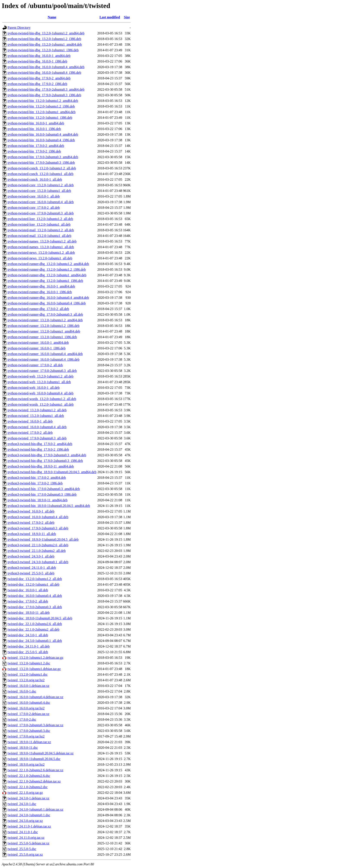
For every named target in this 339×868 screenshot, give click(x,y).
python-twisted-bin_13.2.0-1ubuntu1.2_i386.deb (41, 106)
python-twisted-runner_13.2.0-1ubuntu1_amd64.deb (44, 331)
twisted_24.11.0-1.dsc (23, 832)
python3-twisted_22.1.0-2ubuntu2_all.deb (37, 551)
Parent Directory (19, 28)
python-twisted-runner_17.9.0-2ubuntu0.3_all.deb (42, 371)
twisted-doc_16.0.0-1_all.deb (28, 590)
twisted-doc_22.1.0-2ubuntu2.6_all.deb (35, 624)
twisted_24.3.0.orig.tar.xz (25, 821)
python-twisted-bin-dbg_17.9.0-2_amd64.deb (39, 78)
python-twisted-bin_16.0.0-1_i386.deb (34, 129)
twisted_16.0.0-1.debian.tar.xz (28, 686)
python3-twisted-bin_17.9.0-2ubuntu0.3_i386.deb (42, 494)
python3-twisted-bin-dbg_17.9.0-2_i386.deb (38, 449)
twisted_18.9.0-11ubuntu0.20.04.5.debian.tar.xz (41, 753)
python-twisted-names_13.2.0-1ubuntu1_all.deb (41, 247)
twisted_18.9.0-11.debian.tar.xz (29, 742)
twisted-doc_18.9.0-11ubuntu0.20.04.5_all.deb (40, 618)
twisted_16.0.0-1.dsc (22, 691)
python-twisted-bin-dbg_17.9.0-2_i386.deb (37, 84)
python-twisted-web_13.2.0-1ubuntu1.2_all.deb (41, 376)
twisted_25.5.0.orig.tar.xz (25, 854)
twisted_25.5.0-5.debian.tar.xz (28, 843)
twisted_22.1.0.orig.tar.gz (25, 793)
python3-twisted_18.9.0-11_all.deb (32, 534)
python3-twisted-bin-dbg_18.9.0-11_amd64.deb (41, 466)
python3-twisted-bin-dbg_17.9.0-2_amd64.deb (40, 444)
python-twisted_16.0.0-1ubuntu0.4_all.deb (37, 427)
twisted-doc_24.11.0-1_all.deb (29, 646)
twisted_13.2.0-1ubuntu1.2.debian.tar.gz (35, 658)
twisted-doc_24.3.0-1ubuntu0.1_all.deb (35, 641)
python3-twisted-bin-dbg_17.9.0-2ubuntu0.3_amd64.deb (47, 455)
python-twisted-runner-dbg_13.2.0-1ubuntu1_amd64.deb (47, 275)
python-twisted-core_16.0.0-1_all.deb (34, 196)
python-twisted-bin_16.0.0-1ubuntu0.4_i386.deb (41, 140)
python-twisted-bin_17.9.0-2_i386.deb (34, 151)
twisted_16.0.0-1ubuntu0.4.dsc (29, 703)
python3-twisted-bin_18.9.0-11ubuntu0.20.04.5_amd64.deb (49, 506)
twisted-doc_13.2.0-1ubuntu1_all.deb (34, 584)
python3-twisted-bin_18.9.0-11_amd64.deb (38, 500)
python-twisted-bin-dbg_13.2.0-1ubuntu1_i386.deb (43, 50)
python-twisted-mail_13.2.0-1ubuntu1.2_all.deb (41, 230)
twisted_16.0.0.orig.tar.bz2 (26, 708)
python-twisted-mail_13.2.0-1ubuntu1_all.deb (39, 236)
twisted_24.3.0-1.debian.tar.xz (28, 798)
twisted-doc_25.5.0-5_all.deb (28, 652)
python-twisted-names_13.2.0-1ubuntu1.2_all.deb (42, 241)
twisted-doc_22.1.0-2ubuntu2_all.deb (34, 629)
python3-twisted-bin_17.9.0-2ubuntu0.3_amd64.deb (44, 489)
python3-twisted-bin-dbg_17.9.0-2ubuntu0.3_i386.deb (45, 461)
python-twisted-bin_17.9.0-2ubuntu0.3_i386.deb (41, 163)
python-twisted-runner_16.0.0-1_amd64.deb (38, 343)
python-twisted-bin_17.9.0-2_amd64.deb (36, 146)
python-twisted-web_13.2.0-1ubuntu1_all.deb (39, 382)
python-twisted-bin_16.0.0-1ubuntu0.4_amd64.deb (43, 134)
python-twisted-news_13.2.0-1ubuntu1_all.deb (40, 258)
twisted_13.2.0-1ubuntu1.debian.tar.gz (34, 669)
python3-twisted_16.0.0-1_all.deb (31, 511)
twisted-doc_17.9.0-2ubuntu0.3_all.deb (35, 607)
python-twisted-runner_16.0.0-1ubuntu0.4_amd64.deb (45, 354)
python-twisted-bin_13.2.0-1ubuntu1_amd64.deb (42, 112)
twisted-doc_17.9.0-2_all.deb (28, 601)
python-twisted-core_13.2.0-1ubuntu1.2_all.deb (41, 185)
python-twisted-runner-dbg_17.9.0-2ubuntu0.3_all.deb (45, 314)
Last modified (110, 17)
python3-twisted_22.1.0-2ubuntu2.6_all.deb (38, 545)
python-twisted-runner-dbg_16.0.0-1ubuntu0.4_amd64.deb (48, 298)
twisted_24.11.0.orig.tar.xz (26, 838)
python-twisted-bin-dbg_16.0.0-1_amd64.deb (39, 56)
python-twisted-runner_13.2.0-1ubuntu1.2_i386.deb (43, 326)
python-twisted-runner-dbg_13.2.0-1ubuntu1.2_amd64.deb (48, 264)
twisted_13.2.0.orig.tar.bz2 (26, 680)
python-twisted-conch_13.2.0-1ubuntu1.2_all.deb (42, 168)
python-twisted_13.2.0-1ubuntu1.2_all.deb (37, 410)
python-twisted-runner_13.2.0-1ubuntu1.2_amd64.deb (45, 320)
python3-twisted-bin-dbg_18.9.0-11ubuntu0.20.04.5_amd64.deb (52, 472)
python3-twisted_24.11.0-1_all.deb (32, 568)
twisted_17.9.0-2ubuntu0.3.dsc (29, 731)
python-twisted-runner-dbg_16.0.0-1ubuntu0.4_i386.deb (47, 303)
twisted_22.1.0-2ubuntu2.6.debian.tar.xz (35, 770)
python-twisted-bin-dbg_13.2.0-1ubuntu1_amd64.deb (45, 44)
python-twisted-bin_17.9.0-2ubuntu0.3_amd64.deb (43, 157)
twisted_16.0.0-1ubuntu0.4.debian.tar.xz (35, 697)
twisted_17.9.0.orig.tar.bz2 (26, 736)
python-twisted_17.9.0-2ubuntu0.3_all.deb (37, 438)
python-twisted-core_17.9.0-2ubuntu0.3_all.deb (41, 213)
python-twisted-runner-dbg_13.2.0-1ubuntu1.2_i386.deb (47, 269)
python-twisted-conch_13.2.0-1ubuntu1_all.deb (40, 174)
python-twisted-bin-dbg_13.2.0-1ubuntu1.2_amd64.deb (46, 33)
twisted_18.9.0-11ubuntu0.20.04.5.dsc (34, 759)
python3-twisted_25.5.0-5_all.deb (31, 573)
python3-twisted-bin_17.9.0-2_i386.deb (35, 483)
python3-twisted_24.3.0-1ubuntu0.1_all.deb (38, 562)
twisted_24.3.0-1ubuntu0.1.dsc (29, 815)
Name (52, 17)
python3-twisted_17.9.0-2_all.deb (31, 523)
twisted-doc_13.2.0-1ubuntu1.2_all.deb (35, 579)
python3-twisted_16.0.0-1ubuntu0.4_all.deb (38, 517)
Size (127, 17)
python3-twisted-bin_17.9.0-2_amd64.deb (37, 478)
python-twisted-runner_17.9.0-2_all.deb (35, 365)
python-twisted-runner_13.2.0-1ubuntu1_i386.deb (42, 337)
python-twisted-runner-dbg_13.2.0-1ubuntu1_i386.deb (45, 281)
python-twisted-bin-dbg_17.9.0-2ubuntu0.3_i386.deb (44, 95)
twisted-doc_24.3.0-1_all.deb (28, 635)
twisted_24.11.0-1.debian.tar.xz (29, 826)
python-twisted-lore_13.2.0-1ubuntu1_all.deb (39, 224)
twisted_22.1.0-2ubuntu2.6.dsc (29, 776)
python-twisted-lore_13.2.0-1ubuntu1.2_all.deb (40, 219)
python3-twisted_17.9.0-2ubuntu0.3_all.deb (38, 528)
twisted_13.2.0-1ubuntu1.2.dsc (29, 663)
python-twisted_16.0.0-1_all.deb (30, 421)
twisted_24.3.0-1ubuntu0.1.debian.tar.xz (35, 809)
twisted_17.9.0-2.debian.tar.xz (28, 714)
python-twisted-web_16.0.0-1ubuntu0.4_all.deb (41, 393)
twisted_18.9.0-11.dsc (23, 748)
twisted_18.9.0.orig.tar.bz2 (26, 764)
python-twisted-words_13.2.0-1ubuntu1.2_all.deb (42, 399)
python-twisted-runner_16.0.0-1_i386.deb (37, 348)
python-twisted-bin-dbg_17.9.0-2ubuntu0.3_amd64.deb (46, 89)
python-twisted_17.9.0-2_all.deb (30, 433)
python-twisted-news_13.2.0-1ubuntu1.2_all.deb (41, 253)
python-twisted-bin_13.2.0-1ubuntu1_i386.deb (40, 118)
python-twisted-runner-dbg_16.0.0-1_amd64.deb (41, 286)
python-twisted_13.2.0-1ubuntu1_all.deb (36, 416)
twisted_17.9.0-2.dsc (22, 719)
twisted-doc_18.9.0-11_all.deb (29, 613)
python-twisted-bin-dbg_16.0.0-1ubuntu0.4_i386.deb (44, 73)
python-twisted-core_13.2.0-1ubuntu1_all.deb (39, 191)
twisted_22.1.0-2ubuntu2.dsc (28, 787)
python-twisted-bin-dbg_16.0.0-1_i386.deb (37, 61)
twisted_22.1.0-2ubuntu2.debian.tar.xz (34, 781)
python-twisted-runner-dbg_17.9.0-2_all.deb (38, 309)
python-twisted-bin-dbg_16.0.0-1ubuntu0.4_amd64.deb (46, 67)
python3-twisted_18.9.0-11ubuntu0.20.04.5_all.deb (43, 539)
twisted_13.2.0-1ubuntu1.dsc (28, 674)
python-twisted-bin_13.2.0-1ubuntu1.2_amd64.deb (43, 101)
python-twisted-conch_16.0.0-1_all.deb (35, 179)
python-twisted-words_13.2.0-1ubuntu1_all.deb (41, 404)
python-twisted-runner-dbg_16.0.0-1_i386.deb (40, 292)
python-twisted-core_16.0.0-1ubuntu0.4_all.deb (41, 202)
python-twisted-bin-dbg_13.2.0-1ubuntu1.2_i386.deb (44, 39)
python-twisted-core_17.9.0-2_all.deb (34, 208)
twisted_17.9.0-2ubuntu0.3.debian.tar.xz (35, 725)
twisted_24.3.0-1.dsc (22, 804)
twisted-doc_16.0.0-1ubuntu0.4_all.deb (35, 596)
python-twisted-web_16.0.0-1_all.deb (34, 388)
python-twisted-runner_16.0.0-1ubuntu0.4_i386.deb (43, 359)
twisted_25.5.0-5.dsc (22, 849)
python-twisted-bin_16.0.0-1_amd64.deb (36, 123)
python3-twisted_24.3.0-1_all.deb (31, 556)
